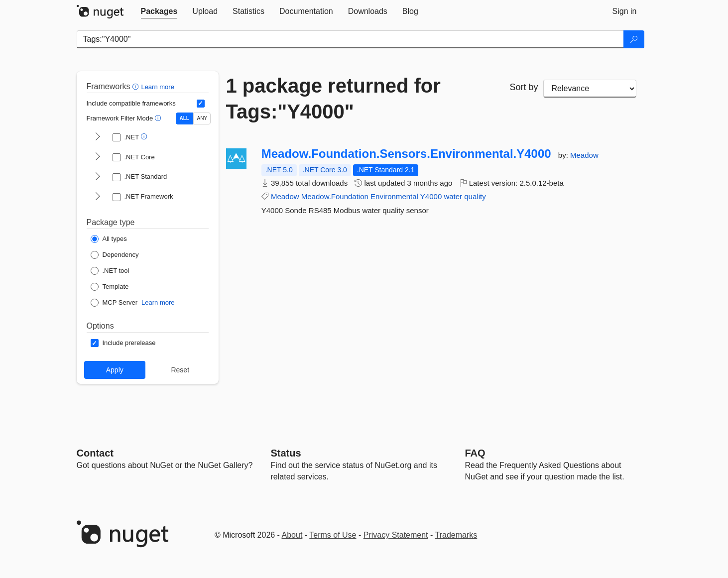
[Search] (634, 39)
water (453, 196)
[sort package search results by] (590, 89)
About (292, 535)
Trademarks (456, 535)
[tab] (159, 11)
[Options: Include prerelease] (123, 343)
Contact (95, 453)
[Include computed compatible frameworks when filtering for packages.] (201, 104)
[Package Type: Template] (110, 287)
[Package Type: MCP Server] (114, 303)
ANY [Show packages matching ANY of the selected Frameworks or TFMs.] (202, 118)
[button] (137, 86)
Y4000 (431, 196)
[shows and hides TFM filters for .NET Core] (98, 157)
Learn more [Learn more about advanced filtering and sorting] (157, 87)
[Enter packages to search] (350, 39)
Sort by (524, 87)
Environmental (394, 196)
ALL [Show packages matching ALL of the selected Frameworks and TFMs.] (184, 118)
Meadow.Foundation (335, 196)
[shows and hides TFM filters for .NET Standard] (98, 177)
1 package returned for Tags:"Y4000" (333, 99)
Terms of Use (333, 535)
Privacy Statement (396, 535)
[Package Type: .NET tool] (110, 271)
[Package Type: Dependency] (115, 255)
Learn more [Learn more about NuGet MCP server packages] (158, 302)
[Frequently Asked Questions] (475, 453)
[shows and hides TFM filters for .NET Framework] (98, 197)
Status (286, 453)
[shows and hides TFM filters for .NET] (98, 137)
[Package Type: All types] (109, 239)
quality (475, 196)
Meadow (584, 155)
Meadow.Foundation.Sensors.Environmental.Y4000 (406, 154)
